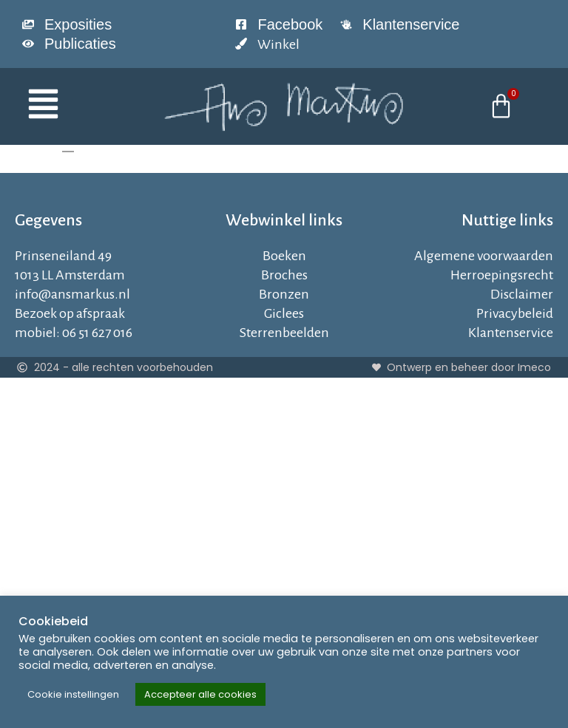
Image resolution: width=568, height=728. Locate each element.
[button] (74, 106)
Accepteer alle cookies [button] (200, 694)
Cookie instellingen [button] (73, 694)
